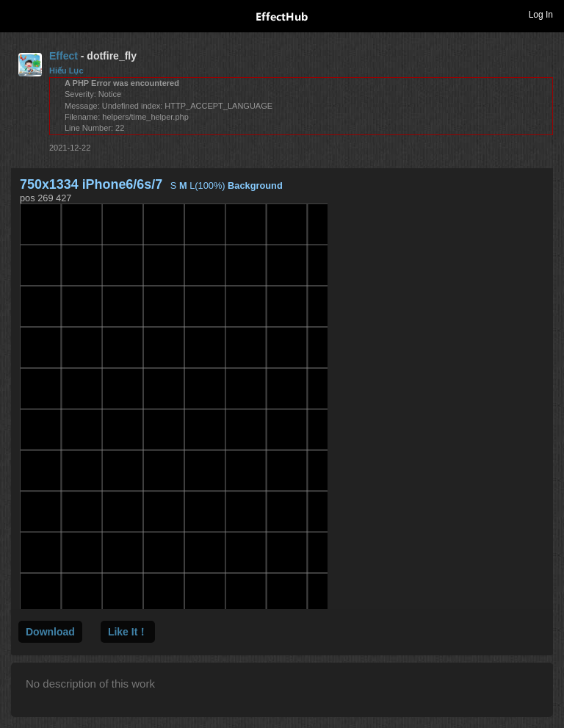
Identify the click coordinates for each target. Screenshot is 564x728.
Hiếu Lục (66, 71)
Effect (64, 56)
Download (50, 632)
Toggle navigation (18, 14)
